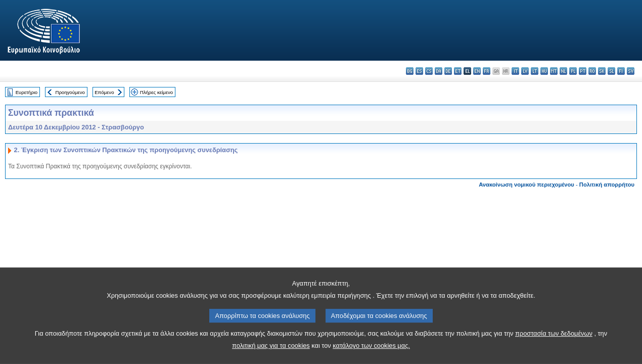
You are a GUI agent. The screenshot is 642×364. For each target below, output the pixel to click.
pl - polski (573, 71)
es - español (419, 71)
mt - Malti (554, 71)
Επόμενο (104, 92)
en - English (477, 71)
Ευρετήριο (27, 92)
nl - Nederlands (563, 71)
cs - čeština (429, 71)
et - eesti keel (458, 71)
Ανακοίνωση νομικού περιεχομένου (526, 185)
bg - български (410, 71)
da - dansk (439, 71)
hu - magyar (544, 71)
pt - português (583, 71)
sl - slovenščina (611, 71)
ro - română (592, 71)
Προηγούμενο (70, 92)
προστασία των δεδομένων (554, 346)
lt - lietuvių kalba (535, 71)
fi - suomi (621, 71)
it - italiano (515, 71)
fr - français (487, 71)
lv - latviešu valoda (525, 71)
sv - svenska (631, 71)
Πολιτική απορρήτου (607, 185)
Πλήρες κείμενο (156, 92)
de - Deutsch (448, 71)
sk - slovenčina (602, 71)
